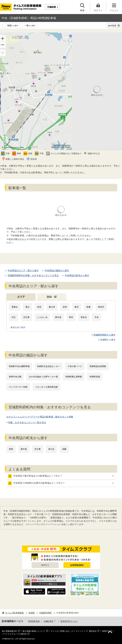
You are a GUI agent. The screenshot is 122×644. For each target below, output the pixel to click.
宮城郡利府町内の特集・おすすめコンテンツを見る (33, 275)
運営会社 (93, 631)
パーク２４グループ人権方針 (14, 634)
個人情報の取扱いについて (34, 631)
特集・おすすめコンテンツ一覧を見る (27, 422)
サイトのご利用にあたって (62, 631)
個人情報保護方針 (10, 631)
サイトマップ (81, 631)
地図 (13, 26)
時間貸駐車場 (34, 621)
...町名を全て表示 (17, 327)
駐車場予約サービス (69, 621)
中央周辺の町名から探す (77, 275)
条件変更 (114, 26)
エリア (21, 297)
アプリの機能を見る (50, 584)
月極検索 (51, 7)
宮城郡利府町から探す (105, 335)
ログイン (45, 565)
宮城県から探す (108, 340)
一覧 (30, 26)
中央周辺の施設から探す (57, 270)
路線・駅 (52, 297)
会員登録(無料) (77, 565)
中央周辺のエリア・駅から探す (23, 270)
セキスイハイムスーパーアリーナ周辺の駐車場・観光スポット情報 (40, 417)
